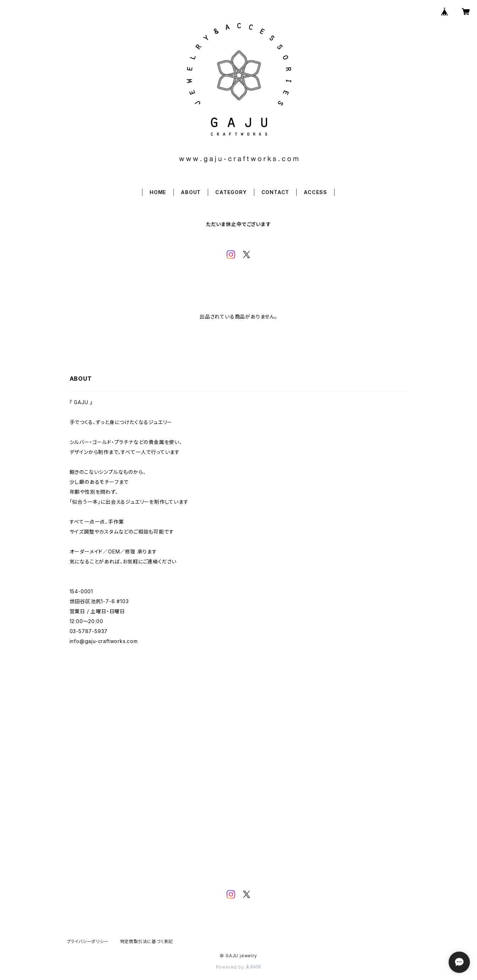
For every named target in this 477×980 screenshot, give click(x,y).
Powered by (239, 967)
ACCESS (315, 192)
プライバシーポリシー (88, 941)
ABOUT (191, 192)
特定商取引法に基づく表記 (147, 941)
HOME (158, 192)
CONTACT (275, 192)
